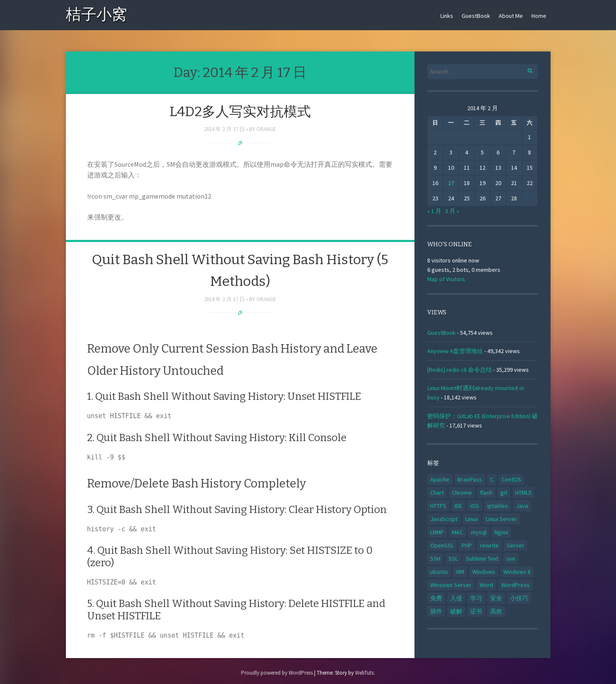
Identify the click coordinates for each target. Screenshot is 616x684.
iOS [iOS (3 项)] (475, 506)
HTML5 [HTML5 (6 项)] (523, 493)
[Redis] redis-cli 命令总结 (460, 370)
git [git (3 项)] (504, 493)
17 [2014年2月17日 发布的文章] (451, 183)
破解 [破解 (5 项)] (456, 611)
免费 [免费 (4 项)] (436, 598)
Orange (266, 129)
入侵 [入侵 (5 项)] (456, 598)
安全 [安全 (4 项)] (496, 598)
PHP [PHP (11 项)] (467, 545)
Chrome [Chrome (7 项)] (462, 493)
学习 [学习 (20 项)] (476, 598)
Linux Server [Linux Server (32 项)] (501, 519)
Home (539, 16)
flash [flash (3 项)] (486, 493)
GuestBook (476, 16)
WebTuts (364, 673)
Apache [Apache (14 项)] (440, 479)
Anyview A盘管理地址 (455, 351)
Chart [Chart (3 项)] (437, 493)
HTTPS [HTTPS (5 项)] (438, 506)
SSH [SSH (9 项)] (435, 559)
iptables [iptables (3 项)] (498, 506)
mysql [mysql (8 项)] (479, 532)
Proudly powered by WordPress (277, 673)
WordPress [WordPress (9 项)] (515, 585)
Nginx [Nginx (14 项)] (501, 532)
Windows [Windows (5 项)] (484, 572)
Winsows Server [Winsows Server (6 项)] (451, 585)
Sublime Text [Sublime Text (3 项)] (482, 559)
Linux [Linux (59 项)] (472, 519)
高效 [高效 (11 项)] (496, 611)
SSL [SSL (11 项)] (453, 559)
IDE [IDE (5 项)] (458, 506)
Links (447, 16)
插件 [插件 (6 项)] (436, 611)
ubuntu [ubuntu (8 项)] (439, 572)
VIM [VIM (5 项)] (460, 572)
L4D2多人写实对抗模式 (240, 111)
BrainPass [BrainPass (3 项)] (470, 479)
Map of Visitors (446, 279)
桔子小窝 (97, 16)
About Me (511, 16)
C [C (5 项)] (492, 479)
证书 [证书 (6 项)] (476, 611)
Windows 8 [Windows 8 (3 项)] (517, 572)
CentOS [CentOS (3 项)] (511, 479)
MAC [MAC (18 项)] (457, 532)
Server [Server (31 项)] (515, 545)
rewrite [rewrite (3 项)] (489, 545)
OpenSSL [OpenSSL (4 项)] (442, 545)
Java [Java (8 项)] (522, 506)
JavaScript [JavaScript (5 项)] (444, 519)
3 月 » (452, 211)
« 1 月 (434, 211)
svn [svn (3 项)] (511, 559)
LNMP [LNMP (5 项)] (437, 532)
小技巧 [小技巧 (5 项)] (519, 598)
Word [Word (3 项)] (486, 585)
